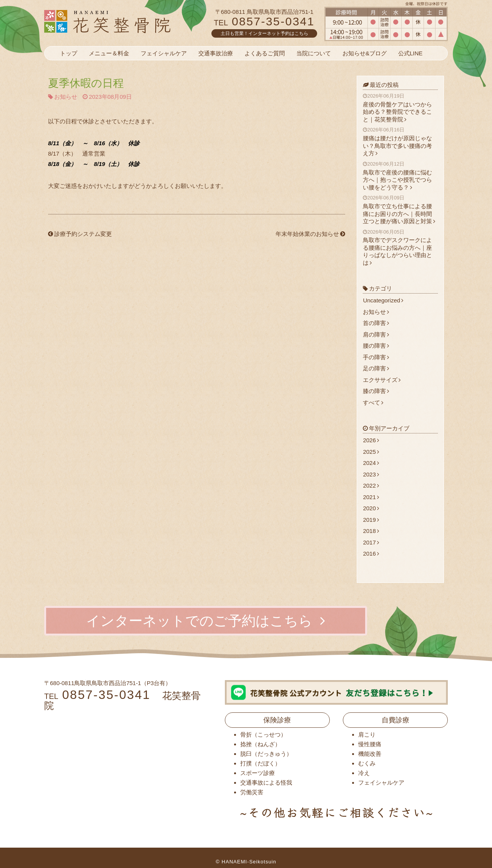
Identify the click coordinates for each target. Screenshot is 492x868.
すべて (373, 402)
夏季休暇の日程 (86, 83)
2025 (371, 452)
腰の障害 (376, 346)
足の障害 (376, 368)
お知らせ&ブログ (365, 53)
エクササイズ (382, 380)
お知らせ (66, 97)
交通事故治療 (216, 53)
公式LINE (410, 53)
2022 (371, 485)
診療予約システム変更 (80, 234)
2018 (371, 531)
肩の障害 (376, 334)
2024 (371, 463)
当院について (314, 53)
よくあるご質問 (265, 53)
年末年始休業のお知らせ (310, 234)
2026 (371, 440)
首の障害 (376, 323)
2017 (371, 542)
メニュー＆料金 (109, 53)
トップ (69, 53)
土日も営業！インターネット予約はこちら (264, 33)
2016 (371, 553)
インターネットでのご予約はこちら (206, 621)
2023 (371, 474)
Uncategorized (383, 300)
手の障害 (376, 357)
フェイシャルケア (164, 53)
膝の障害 (376, 391)
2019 (371, 520)
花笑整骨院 (126, 21)
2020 (371, 508)
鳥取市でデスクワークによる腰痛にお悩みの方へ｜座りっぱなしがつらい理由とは (400, 247)
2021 (371, 497)
